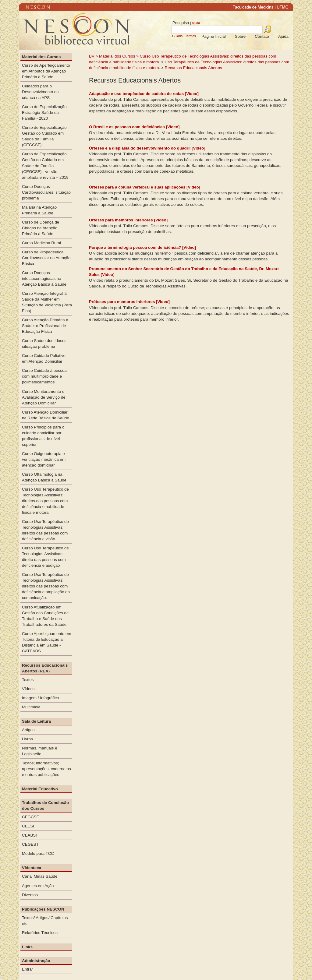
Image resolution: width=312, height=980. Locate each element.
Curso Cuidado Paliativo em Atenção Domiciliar (44, 358)
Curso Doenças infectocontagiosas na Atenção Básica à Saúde (44, 278)
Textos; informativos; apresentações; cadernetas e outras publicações (46, 769)
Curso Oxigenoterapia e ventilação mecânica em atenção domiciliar (44, 459)
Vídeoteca (32, 868)
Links (27, 947)
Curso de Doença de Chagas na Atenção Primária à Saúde (41, 228)
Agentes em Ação (38, 886)
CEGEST (30, 844)
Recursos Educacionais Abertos (193, 68)
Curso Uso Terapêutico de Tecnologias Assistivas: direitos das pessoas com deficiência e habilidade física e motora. (45, 501)
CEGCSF (30, 817)
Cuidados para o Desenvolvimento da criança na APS (40, 92)
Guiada (177, 36)
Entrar (27, 969)
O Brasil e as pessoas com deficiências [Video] (134, 127)
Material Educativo (40, 789)
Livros (27, 739)
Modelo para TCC (38, 853)
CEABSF (30, 835)
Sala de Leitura (36, 721)
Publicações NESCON (43, 909)
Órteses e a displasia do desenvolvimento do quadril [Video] (147, 148)
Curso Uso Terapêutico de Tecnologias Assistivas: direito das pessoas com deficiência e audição (45, 557)
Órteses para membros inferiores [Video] (128, 220)
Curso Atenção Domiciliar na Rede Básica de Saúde (46, 415)
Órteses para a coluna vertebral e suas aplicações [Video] (145, 187)
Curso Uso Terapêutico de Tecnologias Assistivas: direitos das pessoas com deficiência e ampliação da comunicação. (46, 586)
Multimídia (31, 707)
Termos (191, 36)
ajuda (196, 23)
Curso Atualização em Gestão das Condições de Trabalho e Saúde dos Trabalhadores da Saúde (45, 616)
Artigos (28, 730)
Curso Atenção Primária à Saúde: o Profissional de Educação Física (45, 326)
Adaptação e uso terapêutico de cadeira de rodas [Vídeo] (144, 94)
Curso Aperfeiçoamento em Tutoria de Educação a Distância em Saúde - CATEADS (47, 642)
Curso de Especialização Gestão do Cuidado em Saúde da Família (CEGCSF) (44, 136)
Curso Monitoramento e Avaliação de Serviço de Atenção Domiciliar (44, 397)
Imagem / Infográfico (41, 698)
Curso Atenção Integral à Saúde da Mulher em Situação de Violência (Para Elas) (47, 302)
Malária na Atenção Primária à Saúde (39, 210)
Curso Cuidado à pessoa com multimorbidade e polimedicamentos (44, 376)
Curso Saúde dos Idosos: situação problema (45, 344)
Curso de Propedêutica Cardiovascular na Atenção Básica (46, 258)
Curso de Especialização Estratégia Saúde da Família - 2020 (44, 113)
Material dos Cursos (117, 56)
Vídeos (28, 689)
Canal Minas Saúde (40, 876)
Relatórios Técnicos (40, 933)
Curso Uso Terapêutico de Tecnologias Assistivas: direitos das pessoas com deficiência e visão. (45, 530)
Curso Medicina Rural (41, 243)
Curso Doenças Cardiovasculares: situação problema (46, 192)
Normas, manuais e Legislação (40, 751)
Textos (28, 680)
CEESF (29, 826)
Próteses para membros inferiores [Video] (129, 302)
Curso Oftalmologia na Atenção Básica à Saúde (44, 477)
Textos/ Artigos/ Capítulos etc (45, 921)
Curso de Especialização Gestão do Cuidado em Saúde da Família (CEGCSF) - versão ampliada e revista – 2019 (45, 166)
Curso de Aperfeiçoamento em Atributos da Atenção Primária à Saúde (46, 71)
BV (92, 56)
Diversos (30, 895)
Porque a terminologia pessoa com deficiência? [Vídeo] (142, 247)
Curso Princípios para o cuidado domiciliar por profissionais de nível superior (43, 436)
